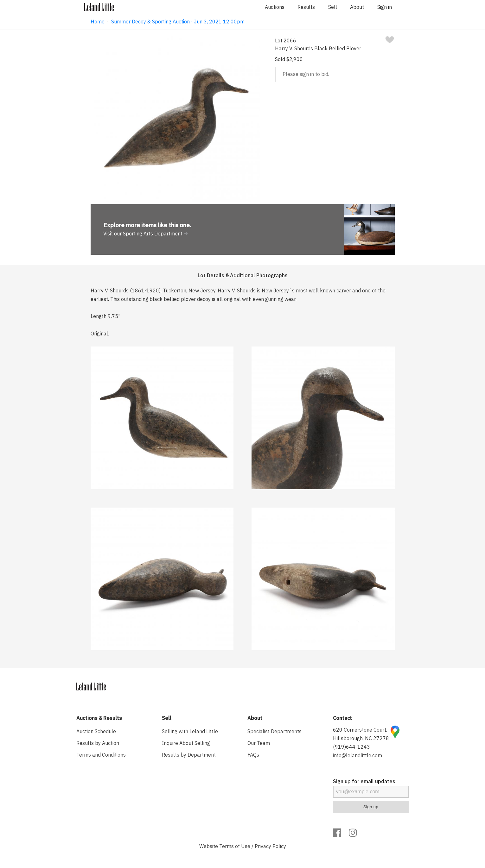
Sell (333, 7)
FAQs (253, 755)
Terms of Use (235, 846)
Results (306, 7)
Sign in (385, 7)
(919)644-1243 (351, 747)
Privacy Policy (270, 846)
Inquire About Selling (186, 743)
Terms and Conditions (101, 755)
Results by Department (189, 755)
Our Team (259, 743)
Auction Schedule (96, 731)
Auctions (275, 7)
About (357, 7)
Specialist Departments (274, 731)
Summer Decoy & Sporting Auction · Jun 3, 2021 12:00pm (178, 22)
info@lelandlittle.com (357, 755)
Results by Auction (98, 743)
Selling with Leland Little (190, 731)
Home (98, 22)
